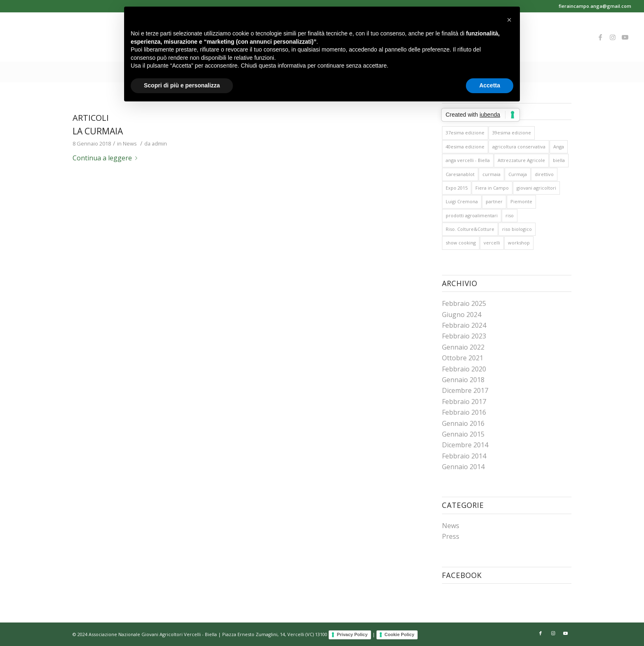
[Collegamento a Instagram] (613, 37)
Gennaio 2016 (463, 423)
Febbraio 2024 (464, 325)
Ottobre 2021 (463, 358)
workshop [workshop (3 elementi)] (519, 243)
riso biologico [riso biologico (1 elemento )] (517, 229)
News (130, 143)
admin (159, 143)
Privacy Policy (352, 634)
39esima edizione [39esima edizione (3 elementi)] (512, 133)
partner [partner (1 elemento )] (494, 201)
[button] (509, 20)
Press (451, 536)
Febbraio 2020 (464, 369)
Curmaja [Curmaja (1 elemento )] (518, 174)
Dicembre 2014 (465, 445)
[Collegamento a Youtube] (625, 37)
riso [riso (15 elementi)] (510, 215)
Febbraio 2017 (464, 402)
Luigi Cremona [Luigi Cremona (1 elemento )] (462, 201)
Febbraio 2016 (464, 412)
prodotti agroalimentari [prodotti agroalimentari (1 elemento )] (472, 215)
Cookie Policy (400, 634)
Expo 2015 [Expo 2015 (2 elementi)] (457, 188)
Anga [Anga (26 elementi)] (559, 147)
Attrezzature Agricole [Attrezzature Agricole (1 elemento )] (521, 160)
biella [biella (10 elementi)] (559, 160)
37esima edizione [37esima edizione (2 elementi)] (465, 133)
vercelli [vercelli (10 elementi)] (492, 243)
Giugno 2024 (462, 315)
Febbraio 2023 (464, 336)
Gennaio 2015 (463, 434)
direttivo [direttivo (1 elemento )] (544, 174)
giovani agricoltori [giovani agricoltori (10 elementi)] (536, 188)
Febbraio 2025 (464, 303)
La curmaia (98, 131)
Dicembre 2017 (465, 390)
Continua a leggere (107, 158)
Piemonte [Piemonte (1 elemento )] (521, 201)
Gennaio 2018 (463, 380)
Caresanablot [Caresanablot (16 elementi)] (460, 174)
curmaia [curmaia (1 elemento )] (491, 174)
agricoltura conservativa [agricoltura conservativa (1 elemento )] (519, 147)
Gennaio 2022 (463, 347)
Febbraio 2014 (464, 456)
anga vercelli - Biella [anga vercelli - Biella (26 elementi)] (468, 160)
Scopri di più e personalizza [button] (182, 85)
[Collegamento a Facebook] (600, 37)
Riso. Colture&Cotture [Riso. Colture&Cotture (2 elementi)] (470, 229)
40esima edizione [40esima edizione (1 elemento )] (465, 147)
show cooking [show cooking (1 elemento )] (461, 243)
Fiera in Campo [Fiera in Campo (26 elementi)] (492, 188)
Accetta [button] (490, 85)
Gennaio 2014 (463, 467)
